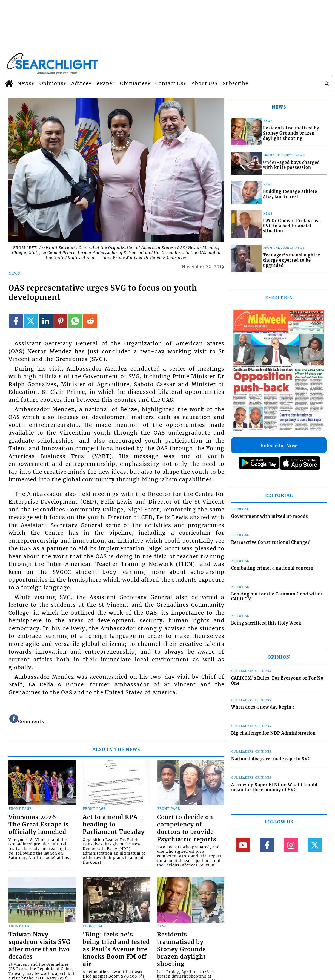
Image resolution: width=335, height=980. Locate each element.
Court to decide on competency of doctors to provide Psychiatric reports (187, 828)
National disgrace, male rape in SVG (271, 759)
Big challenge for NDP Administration (274, 733)
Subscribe (236, 83)
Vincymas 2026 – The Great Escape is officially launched (39, 825)
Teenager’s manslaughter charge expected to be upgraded (292, 260)
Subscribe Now (279, 446)
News (24, 83)
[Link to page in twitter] (31, 321)
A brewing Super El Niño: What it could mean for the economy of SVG (274, 787)
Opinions (51, 83)
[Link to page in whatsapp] (75, 321)
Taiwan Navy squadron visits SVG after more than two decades (39, 946)
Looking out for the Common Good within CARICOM (278, 597)
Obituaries (134, 83)
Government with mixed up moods (270, 516)
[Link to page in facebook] (16, 321)
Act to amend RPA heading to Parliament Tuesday (114, 825)
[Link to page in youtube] (243, 845)
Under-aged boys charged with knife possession (291, 165)
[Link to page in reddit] (90, 321)
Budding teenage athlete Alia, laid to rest (290, 194)
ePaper (106, 83)
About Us (203, 83)
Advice (80, 83)
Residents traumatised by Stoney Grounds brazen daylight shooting (181, 949)
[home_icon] (9, 83)
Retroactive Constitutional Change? (270, 542)
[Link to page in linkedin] (46, 321)
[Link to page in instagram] (291, 845)
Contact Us (169, 83)
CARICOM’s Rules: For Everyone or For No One (277, 681)
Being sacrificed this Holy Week (266, 623)
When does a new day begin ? (263, 707)
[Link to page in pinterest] (60, 321)
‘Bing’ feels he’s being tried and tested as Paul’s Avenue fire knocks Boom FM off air (116, 949)
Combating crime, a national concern (272, 568)
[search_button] (327, 83)
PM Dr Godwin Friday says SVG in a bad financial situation (292, 226)
